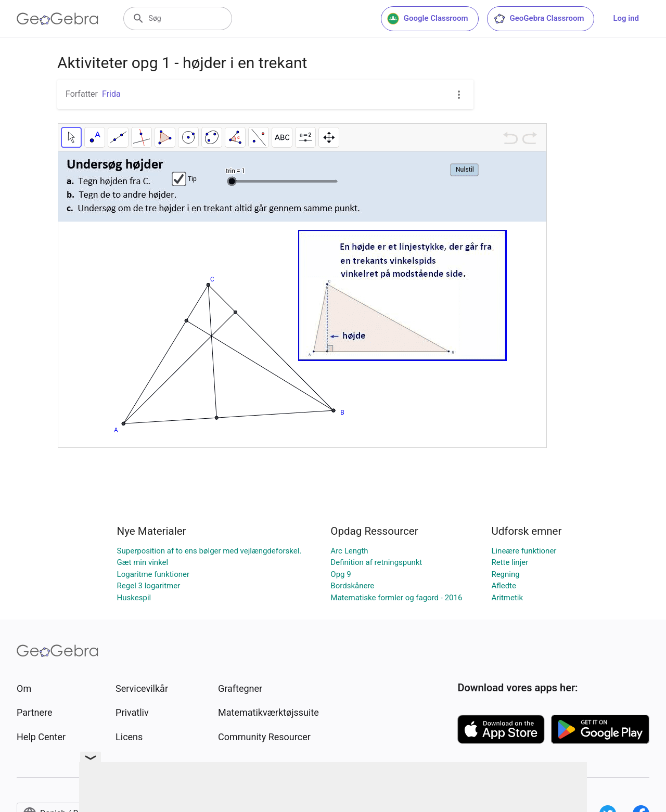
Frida (111, 94)
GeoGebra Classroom (539, 19)
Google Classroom (428, 19)
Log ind (626, 18)
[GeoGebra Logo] (57, 19)
